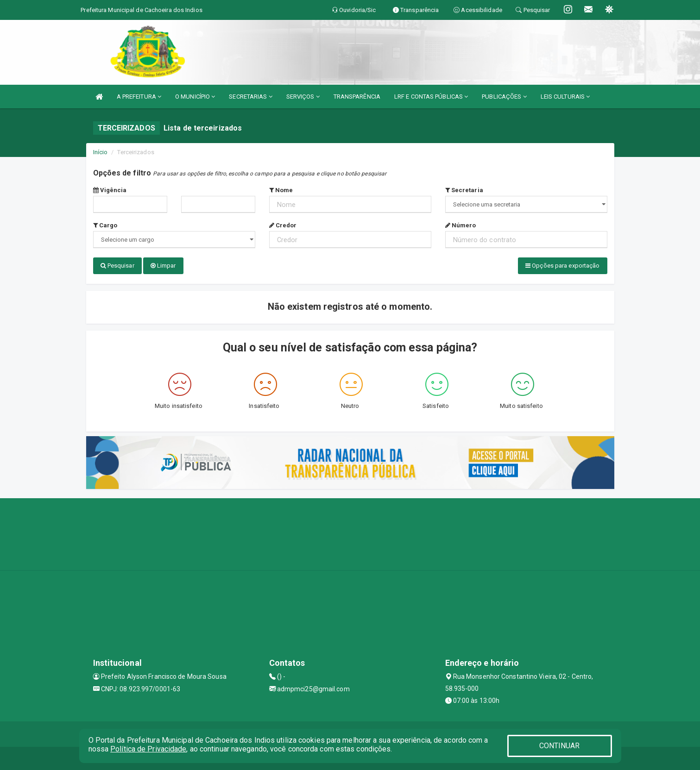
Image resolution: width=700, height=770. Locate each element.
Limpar (163, 266)
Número (461, 225)
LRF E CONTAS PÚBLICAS (431, 97)
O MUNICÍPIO (195, 97)
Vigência (110, 190)
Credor (283, 225)
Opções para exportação (562, 266)
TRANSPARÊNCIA (357, 97)
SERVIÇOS (303, 97)
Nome (281, 190)
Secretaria (464, 190)
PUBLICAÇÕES (504, 97)
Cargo (105, 225)
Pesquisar (117, 266)
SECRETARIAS (250, 97)
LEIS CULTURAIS (565, 97)
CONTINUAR (560, 746)
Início (101, 152)
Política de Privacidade (148, 749)
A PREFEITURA (139, 97)
